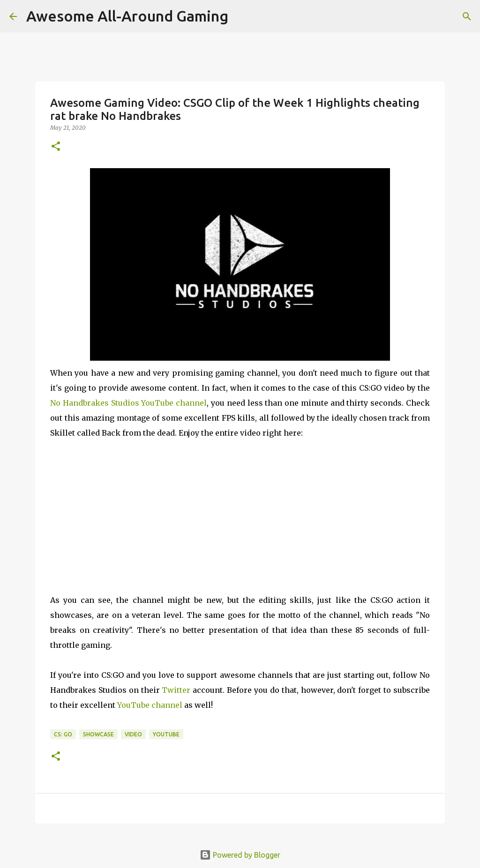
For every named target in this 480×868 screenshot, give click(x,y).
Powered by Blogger (240, 855)
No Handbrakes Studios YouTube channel (128, 403)
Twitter (176, 690)
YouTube (166, 734)
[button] (56, 147)
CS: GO (63, 734)
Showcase (98, 734)
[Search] (467, 16)
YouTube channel (150, 705)
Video (133, 734)
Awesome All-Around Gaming (127, 16)
